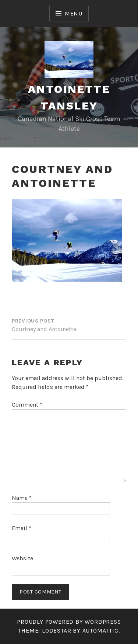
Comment (27, 405)
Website (22, 558)
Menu (74, 13)
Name (22, 498)
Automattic (100, 631)
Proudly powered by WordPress (69, 622)
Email (22, 528)
